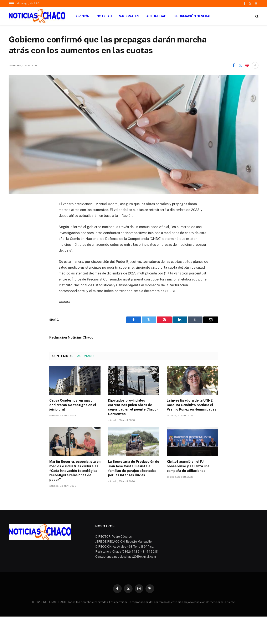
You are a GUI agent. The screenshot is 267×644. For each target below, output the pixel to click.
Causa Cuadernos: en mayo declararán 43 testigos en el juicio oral (73, 405)
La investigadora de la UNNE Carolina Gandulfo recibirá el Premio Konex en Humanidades (192, 405)
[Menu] (11, 4)
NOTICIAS (104, 16)
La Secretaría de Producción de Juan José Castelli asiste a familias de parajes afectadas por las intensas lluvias (134, 468)
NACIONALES (129, 16)
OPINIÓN (83, 16)
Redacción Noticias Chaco (71, 337)
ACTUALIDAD (156, 16)
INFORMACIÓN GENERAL (192, 16)
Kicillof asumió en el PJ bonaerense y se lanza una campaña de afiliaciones (188, 466)
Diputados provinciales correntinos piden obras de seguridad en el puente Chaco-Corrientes (133, 407)
